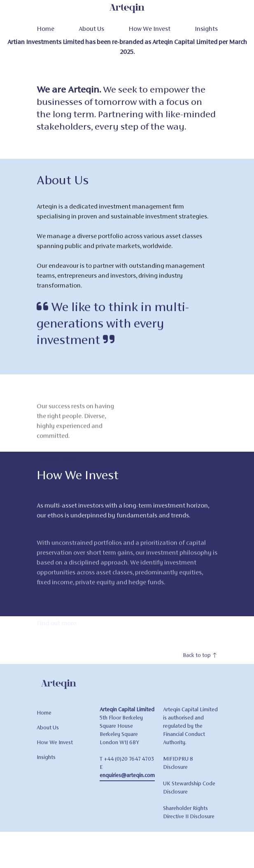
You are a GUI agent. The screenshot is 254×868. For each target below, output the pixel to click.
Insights (206, 29)
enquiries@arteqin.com (127, 785)
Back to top (200, 665)
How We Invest (149, 29)
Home (45, 29)
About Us (91, 29)
